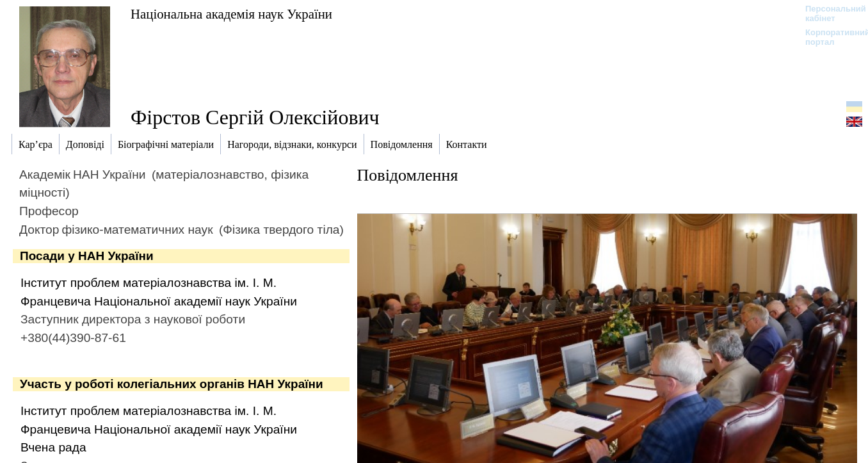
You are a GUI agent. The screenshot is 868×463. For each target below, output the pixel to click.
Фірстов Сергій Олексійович (255, 117)
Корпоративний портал (829, 37)
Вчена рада (53, 447)
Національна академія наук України (231, 14)
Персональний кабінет (829, 13)
